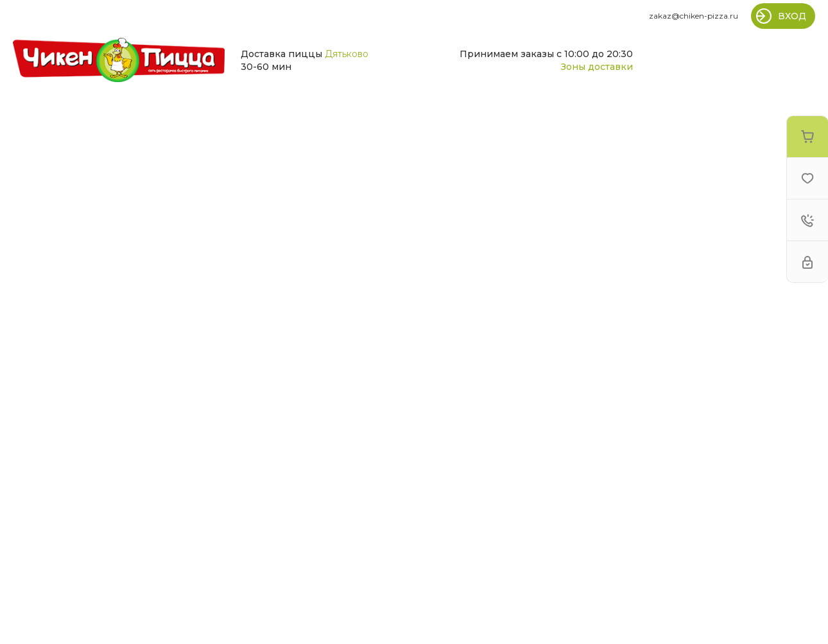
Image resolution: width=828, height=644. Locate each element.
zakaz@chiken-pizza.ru (694, 16)
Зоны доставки (597, 67)
